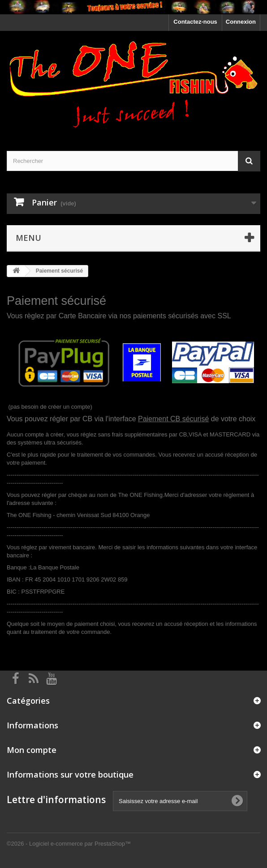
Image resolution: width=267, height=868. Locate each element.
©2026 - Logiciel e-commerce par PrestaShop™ (69, 844)
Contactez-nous (195, 22)
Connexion (241, 22)
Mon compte (32, 750)
